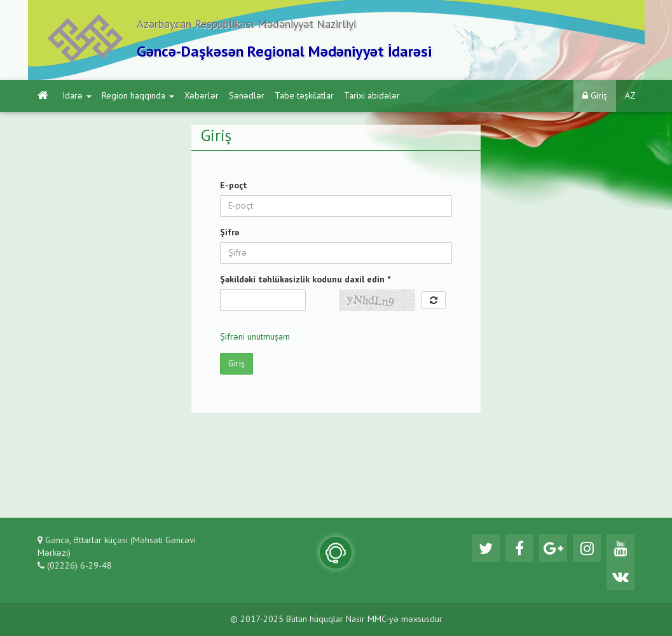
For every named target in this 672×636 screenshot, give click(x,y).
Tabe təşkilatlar (304, 96)
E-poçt (234, 186)
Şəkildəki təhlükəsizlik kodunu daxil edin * (305, 280)
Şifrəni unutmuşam (255, 337)
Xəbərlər (202, 96)
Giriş (595, 96)
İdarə (77, 96)
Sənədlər (247, 96)
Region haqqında (138, 96)
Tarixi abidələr (372, 96)
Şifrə (230, 233)
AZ (630, 96)
